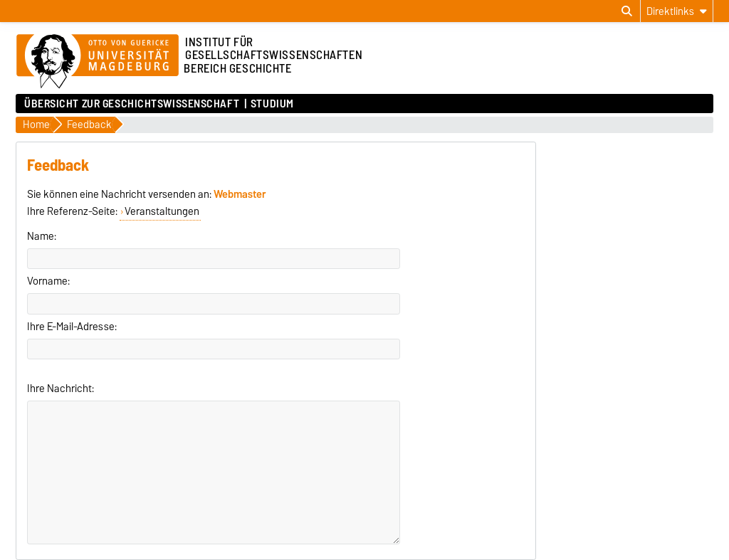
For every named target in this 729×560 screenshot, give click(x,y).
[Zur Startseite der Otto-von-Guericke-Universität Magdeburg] (98, 62)
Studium (272, 104)
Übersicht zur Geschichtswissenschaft (132, 104)
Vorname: (48, 281)
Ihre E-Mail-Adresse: (72, 327)
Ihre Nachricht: (61, 389)
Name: (42, 236)
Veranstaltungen (162, 211)
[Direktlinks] (677, 11)
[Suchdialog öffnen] (627, 11)
